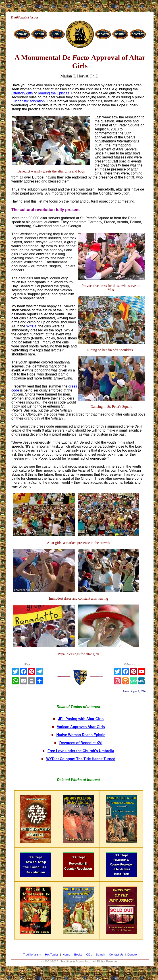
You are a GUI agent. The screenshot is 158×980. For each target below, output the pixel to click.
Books (78, 955)
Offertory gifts (22, 93)
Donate (132, 955)
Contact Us (116, 955)
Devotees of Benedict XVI (81, 743)
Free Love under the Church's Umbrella (81, 751)
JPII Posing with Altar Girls (81, 719)
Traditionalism (32, 955)
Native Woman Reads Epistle (81, 735)
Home (66, 955)
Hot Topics (52, 955)
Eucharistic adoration (28, 101)
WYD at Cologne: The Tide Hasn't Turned (81, 759)
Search (101, 955)
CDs (89, 955)
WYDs (31, 326)
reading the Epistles (54, 93)
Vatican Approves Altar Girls (81, 727)
